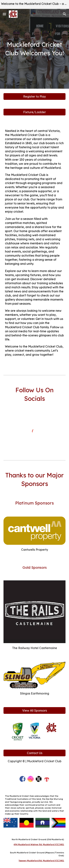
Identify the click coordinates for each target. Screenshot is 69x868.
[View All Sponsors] (35, 710)
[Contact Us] (35, 753)
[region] (34, 4)
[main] (35, 49)
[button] (4, 14)
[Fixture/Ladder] (35, 112)
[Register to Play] (35, 96)
